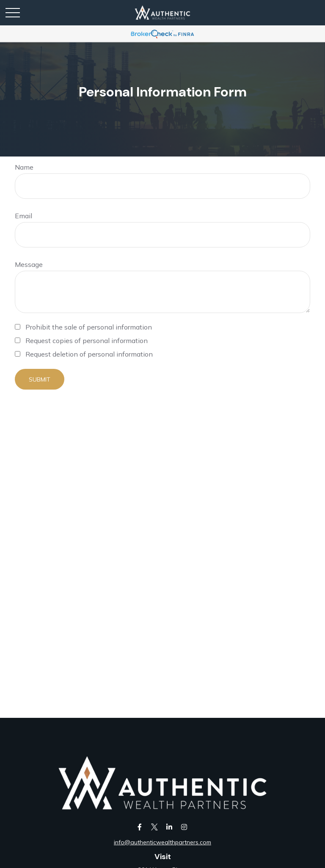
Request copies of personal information (87, 341)
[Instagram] (184, 827)
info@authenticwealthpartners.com (162, 842)
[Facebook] (139, 827)
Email (23, 216)
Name (24, 167)
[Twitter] (154, 827)
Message (29, 264)
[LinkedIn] (169, 827)
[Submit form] (40, 379)
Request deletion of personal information (89, 354)
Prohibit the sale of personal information (89, 327)
